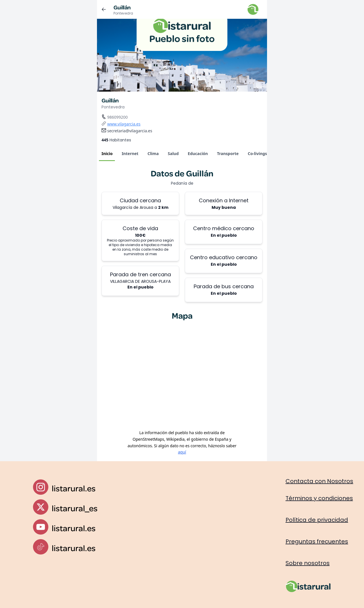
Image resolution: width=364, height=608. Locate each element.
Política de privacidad (317, 520)
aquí (182, 452)
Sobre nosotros (308, 563)
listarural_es (75, 508)
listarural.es (74, 488)
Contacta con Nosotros (319, 481)
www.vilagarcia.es (124, 124)
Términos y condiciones (319, 498)
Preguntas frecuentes (317, 541)
